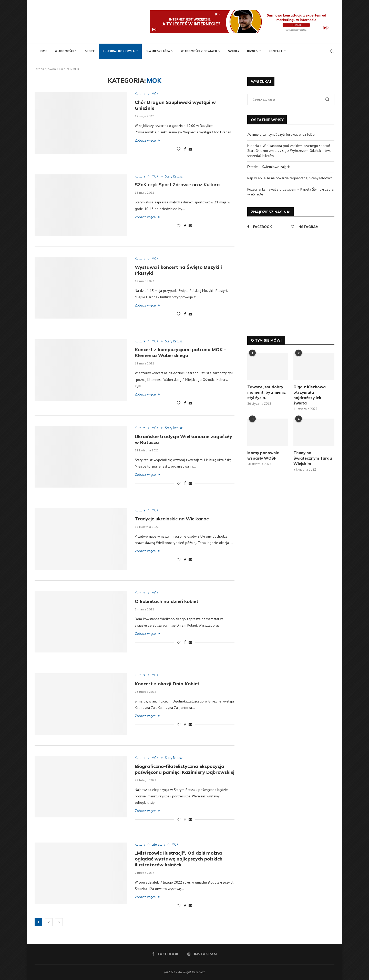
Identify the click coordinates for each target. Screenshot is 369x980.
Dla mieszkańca (158, 51)
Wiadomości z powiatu (199, 51)
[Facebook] (268, 227)
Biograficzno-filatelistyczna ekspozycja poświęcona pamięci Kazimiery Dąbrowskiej (185, 769)
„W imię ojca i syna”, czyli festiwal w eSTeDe (281, 134)
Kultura (64, 69)
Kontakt (276, 51)
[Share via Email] (190, 149)
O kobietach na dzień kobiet (167, 601)
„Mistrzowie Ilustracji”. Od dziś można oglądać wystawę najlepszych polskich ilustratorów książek (179, 859)
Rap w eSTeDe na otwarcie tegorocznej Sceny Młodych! (290, 178)
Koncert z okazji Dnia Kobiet (167, 684)
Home (43, 51)
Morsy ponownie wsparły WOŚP (263, 456)
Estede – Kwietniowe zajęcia (269, 167)
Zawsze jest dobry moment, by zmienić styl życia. (266, 392)
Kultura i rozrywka (119, 51)
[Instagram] (311, 227)
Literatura (158, 845)
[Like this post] (179, 149)
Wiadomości (64, 51)
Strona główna (45, 69)
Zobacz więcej (147, 140)
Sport (90, 51)
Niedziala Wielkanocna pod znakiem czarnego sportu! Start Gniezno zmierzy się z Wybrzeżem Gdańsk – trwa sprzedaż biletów (289, 151)
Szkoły (234, 51)
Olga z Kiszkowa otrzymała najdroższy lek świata (310, 395)
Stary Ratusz (174, 176)
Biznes (252, 51)
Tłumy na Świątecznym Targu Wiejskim (313, 458)
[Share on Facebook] (185, 149)
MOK (155, 94)
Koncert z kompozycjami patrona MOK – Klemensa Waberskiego (181, 352)
